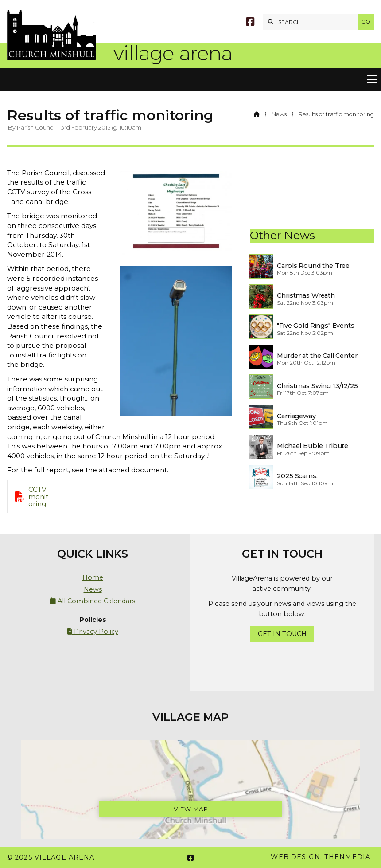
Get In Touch (282, 634)
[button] (190, 80)
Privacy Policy (93, 632)
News (279, 114)
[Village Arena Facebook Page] (250, 23)
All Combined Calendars (93, 601)
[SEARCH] (313, 22)
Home (93, 577)
